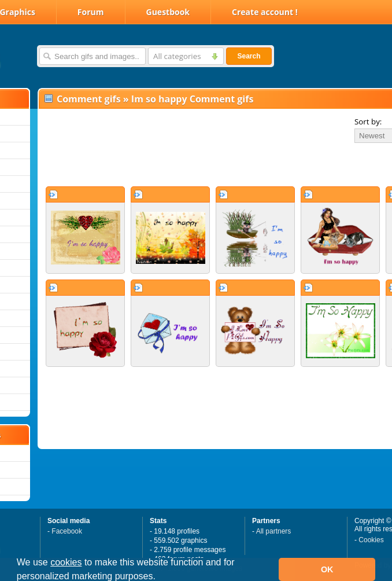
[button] (160, 578)
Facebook (67, 531)
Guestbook (168, 12)
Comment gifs (89, 99)
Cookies (371, 540)
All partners (274, 531)
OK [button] (327, 569)
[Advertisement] (175, 164)
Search (249, 56)
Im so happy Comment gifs (193, 99)
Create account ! (265, 12)
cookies (66, 562)
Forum (91, 12)
